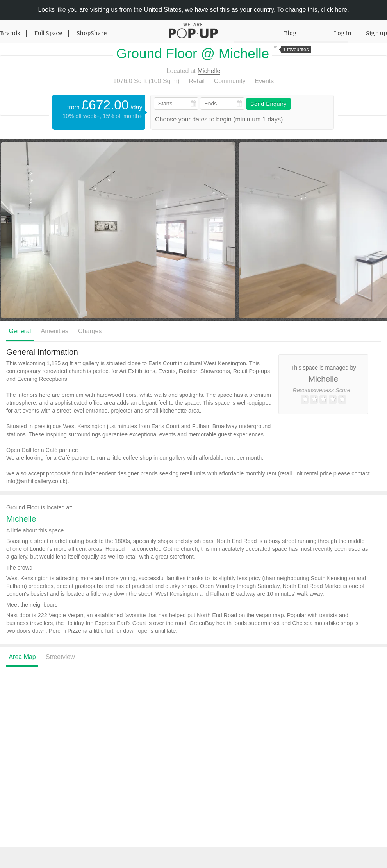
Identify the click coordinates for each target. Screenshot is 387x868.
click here (334, 10)
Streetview (60, 657)
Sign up (376, 33)
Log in (343, 33)
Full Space (48, 33)
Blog (290, 33)
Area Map (22, 657)
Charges (90, 331)
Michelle (209, 71)
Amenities (55, 331)
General (20, 331)
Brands (10, 33)
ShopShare (92, 33)
